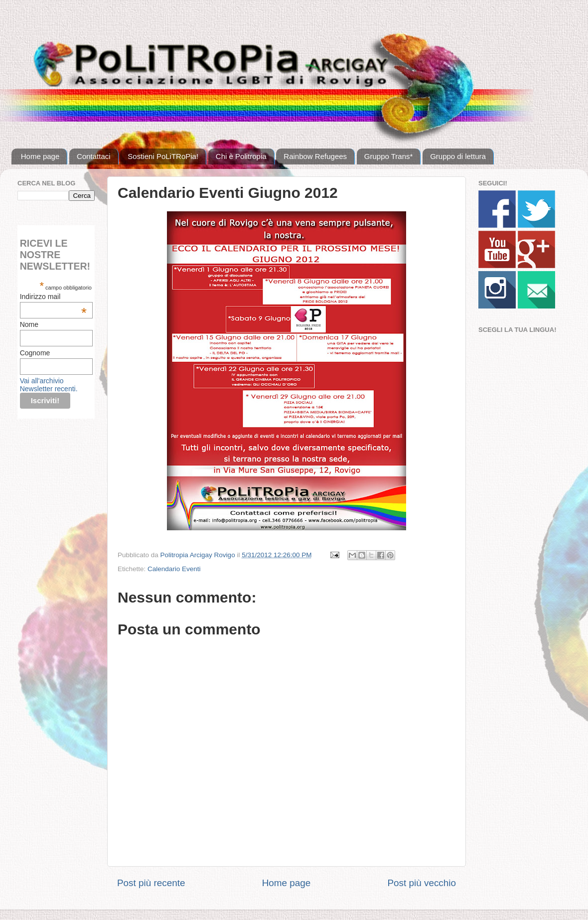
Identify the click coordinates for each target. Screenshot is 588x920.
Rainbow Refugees (315, 156)
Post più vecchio (422, 883)
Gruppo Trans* (389, 156)
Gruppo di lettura (458, 156)
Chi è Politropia (241, 156)
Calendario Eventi (174, 569)
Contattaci (94, 156)
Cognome (35, 353)
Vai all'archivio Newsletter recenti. (49, 385)
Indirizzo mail (53, 297)
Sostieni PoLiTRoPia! (163, 156)
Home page (40, 156)
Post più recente (151, 883)
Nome (29, 324)
